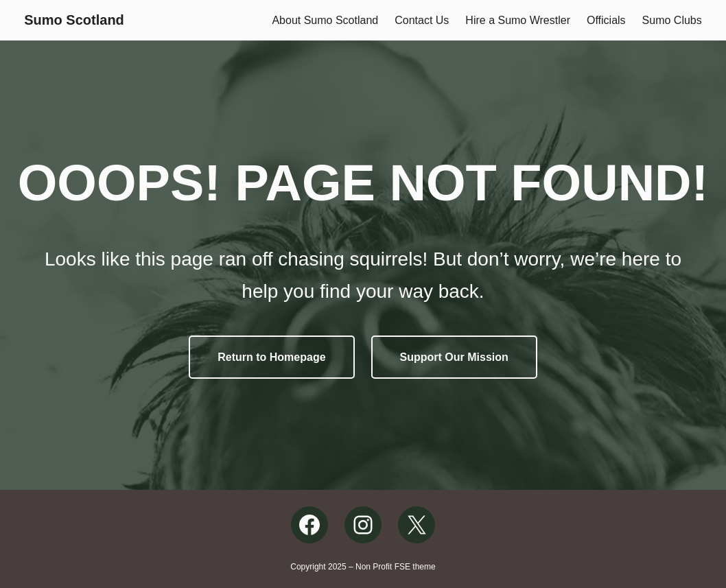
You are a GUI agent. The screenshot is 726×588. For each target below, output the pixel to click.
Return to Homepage (271, 357)
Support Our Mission (454, 357)
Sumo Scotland (74, 20)
